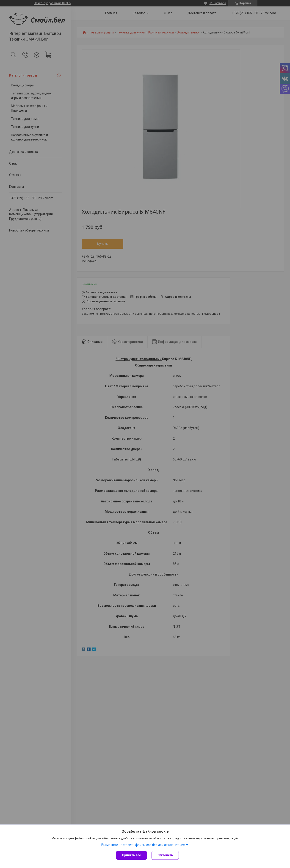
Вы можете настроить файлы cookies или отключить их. (143, 845)
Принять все (131, 855)
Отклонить (165, 855)
